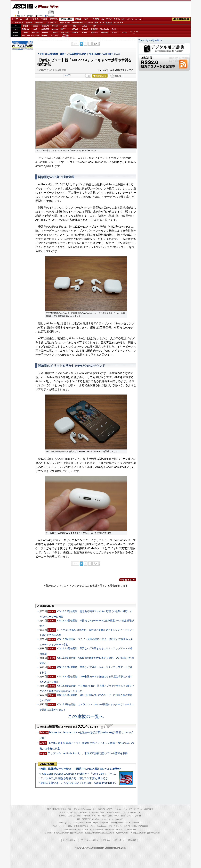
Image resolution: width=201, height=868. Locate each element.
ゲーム (138, 19)
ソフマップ (55, 36)
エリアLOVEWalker (61, 833)
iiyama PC (96, 812)
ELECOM (26, 29)
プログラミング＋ (116, 826)
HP (95, 26)
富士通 (26, 26)
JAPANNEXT (45, 36)
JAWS (26, 32)
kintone (45, 32)
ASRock (75, 29)
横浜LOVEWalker (77, 833)
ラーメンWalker (46, 833)
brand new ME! (117, 819)
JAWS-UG (71, 816)
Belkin (114, 29)
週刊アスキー (65, 23)
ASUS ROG (45, 29)
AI (21, 19)
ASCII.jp (23, 6)
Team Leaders (102, 826)
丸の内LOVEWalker (138, 833)
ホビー (87, 19)
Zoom (124, 32)
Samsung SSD (64, 823)
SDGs (102, 23)
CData (85, 32)
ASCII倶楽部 (181, 19)
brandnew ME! (65, 36)
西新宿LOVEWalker (92, 833)
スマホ (117, 19)
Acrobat (35, 32)
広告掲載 (132, 840)
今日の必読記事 (70, 829)
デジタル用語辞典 (97, 829)
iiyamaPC (45, 26)
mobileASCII (110, 829)
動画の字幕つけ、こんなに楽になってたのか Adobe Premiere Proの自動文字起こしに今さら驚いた (98, 783)
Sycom (55, 26)
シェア (67, 75)
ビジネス (35, 19)
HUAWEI (95, 29)
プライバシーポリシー (90, 840)
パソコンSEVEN (65, 26)
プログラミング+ (91, 23)
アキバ (109, 19)
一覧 (88, 76)
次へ (96, 44)
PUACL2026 (118, 23)
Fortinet (104, 32)
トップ (15, 19)
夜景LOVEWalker (108, 833)
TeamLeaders (77, 23)
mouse (35, 26)
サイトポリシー (70, 840)
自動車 (78, 19)
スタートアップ (127, 19)
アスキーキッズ (17, 23)
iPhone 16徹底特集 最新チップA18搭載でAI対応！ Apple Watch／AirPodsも (77, 54)
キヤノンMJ (35, 36)
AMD (35, 29)
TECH (44, 19)
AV (103, 19)
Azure (55, 32)
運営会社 (107, 840)
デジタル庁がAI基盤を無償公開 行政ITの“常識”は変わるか (74, 778)
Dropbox (75, 32)
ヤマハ (114, 32)
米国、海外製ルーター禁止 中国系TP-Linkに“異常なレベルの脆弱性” (81, 769)
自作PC (96, 19)
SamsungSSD (63, 29)
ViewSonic (104, 29)
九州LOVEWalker (122, 833)
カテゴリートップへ (126, 580)
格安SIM (29, 23)
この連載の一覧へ (86, 716)
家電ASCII (39, 23)
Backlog (95, 32)
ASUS (85, 26)
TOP (49, 809)
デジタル (54, 19)
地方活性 (109, 23)
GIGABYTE (55, 29)
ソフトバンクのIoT (134, 32)
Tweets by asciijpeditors (150, 40)
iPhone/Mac (47, 6)
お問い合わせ (119, 840)
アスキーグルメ (52, 23)
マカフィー (26, 36)
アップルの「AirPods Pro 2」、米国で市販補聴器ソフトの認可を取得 (88, 753)
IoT (27, 19)
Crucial (85, 29)
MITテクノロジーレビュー (126, 829)
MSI (75, 26)
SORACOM (90, 823)
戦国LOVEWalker (154, 833)
